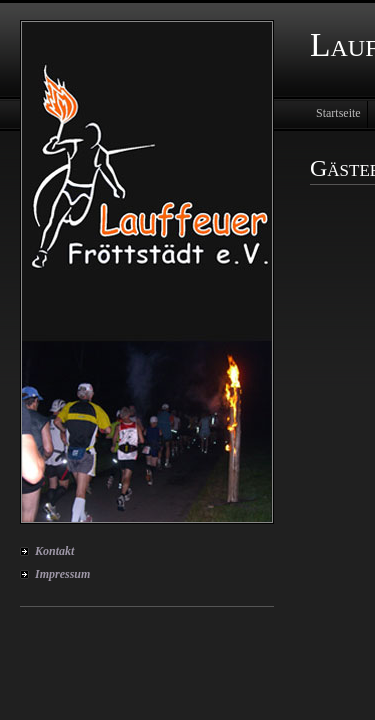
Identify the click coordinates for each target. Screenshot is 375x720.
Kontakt (54, 551)
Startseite (338, 113)
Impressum (62, 574)
